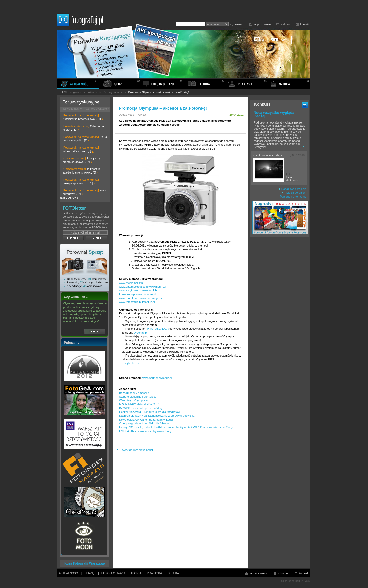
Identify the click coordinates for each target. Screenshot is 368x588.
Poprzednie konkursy (292, 197)
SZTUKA (173, 573)
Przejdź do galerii (294, 193)
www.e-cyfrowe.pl (130, 290)
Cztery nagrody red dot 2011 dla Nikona (144, 423)
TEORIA (136, 573)
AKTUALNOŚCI (69, 573)
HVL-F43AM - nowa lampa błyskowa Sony (145, 431)
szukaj (238, 24)
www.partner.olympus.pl (157, 378)
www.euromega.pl (151, 298)
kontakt (305, 24)
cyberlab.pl (141, 333)
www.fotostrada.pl (130, 302)
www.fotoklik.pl (151, 290)
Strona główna (71, 92)
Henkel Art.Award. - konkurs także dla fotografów (149, 412)
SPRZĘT (90, 573)
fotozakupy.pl (127, 294)
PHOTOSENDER (158, 329)
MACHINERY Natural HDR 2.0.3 (139, 404)
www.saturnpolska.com (134, 287)
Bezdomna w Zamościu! (134, 393)
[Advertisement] (279, 320)
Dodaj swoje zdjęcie (292, 189)
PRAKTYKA (154, 573)
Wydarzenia (116, 92)
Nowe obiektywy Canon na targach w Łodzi (146, 420)
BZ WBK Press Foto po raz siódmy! (141, 408)
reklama (285, 24)
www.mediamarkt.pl (131, 283)
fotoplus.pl (148, 302)
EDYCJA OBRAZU (113, 573)
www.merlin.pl (157, 287)
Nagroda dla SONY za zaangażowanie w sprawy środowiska (157, 416)
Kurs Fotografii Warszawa (85, 563)
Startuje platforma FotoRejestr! (138, 397)
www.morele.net (129, 298)
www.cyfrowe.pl (146, 294)
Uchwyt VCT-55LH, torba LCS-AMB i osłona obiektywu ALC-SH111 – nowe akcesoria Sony (176, 427)
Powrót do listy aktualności (134, 450)
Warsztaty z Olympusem (134, 400)
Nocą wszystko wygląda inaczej (274, 114)
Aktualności (95, 92)
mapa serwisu (262, 24)
